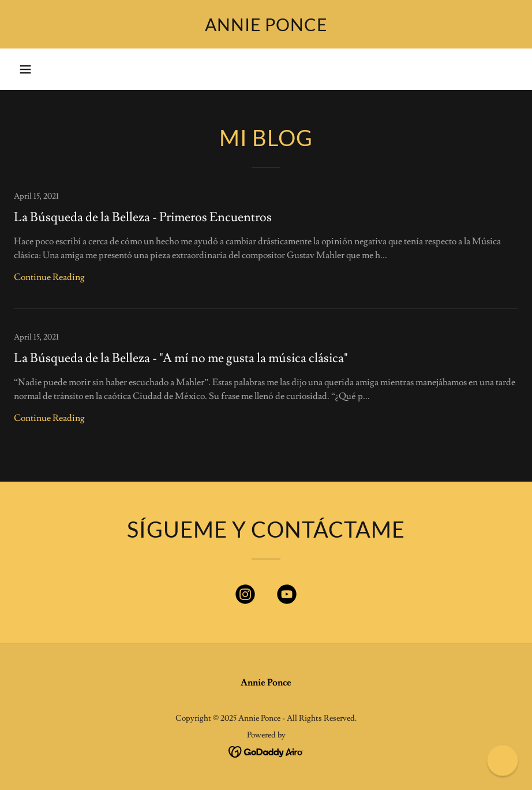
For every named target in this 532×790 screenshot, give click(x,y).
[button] (25, 69)
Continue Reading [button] (49, 277)
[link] (266, 28)
